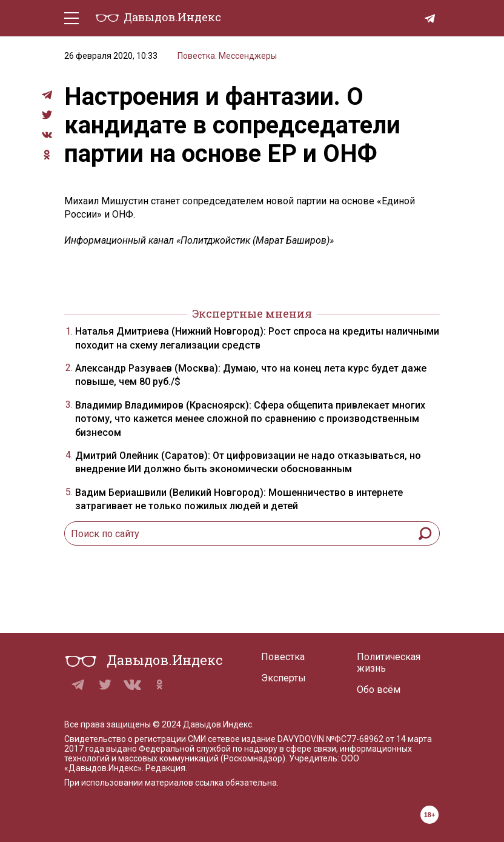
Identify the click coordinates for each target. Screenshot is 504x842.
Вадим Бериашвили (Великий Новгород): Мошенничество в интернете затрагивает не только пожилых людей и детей (239, 499)
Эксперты (283, 678)
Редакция (165, 768)
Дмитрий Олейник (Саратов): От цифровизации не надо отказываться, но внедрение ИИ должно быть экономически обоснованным (248, 462)
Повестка (283, 657)
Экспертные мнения (252, 313)
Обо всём (379, 690)
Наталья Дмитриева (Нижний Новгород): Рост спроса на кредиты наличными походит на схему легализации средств (257, 338)
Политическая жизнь (389, 663)
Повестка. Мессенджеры (227, 56)
